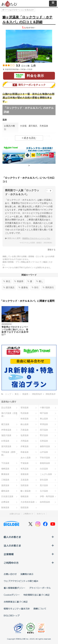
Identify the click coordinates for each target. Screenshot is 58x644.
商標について (40, 609)
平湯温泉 (25, 463)
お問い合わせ (10, 574)
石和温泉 (44, 441)
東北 (7, 281)
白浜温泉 (44, 469)
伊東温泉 (25, 446)
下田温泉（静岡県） (8, 454)
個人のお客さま (29, 537)
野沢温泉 (44, 435)
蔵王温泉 (5, 424)
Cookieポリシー (12, 595)
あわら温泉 (26, 458)
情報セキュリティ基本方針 (17, 609)
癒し (40, 281)
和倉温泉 (25, 452)
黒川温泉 (44, 485)
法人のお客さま (29, 545)
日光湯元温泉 (7, 496)
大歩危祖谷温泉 (28, 502)
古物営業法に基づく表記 (16, 602)
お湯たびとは (15, 514)
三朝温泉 (5, 480)
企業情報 (29, 554)
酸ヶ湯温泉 (26, 491)
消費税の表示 (27, 574)
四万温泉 (44, 430)
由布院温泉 (45, 502)
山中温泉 (44, 452)
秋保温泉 (25, 419)
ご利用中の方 (29, 563)
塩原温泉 (25, 435)
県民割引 (48, 287)
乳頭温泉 (25, 413)
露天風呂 (9, 287)
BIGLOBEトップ (12, 615)
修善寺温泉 (45, 446)
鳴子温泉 (44, 413)
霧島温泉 (5, 491)
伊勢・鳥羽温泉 (47, 496)
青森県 (19, 281)
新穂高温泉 (45, 463)
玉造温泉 (25, 480)
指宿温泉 (25, 507)
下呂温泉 (5, 463)
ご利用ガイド (28, 514)
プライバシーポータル (40, 588)
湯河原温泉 (6, 446)
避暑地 (23, 287)
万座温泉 (25, 430)
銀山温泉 (25, 424)
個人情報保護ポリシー (15, 588)
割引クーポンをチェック (29, 85)
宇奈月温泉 (45, 458)
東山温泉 (44, 419)
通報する (52, 250)
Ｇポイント (41, 514)
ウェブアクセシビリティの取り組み (21, 581)
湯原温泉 (5, 485)
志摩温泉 (5, 502)
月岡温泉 (25, 441)
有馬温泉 (25, 469)
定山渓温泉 (6, 408)
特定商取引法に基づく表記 (37, 595)
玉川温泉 (44, 491)
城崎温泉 (5, 469)
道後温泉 (25, 474)
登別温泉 (25, 408)
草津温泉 (44, 424)
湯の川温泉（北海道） (9, 415)
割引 (35, 287)
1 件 (33, 66)
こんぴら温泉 (46, 474)
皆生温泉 (44, 480)
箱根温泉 (25, 496)
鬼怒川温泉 (6, 435)
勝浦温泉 (5, 474)
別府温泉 (25, 485)
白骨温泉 (5, 441)
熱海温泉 (5, 507)
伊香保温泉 (6, 430)
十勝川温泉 (45, 408)
